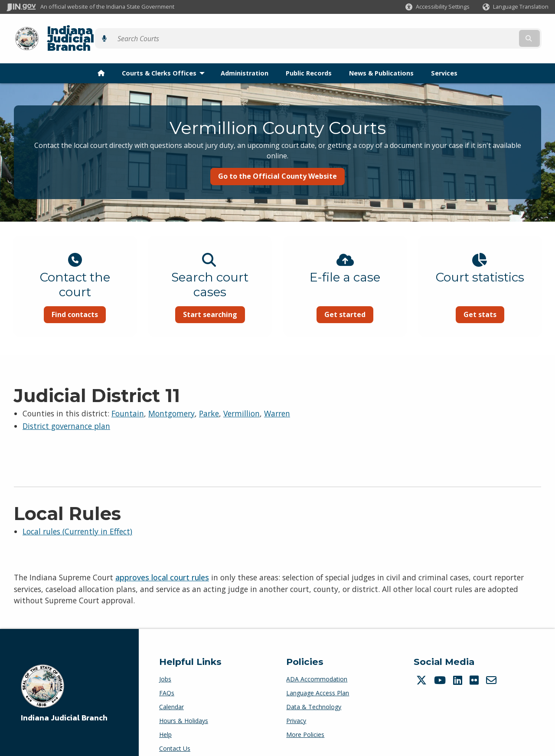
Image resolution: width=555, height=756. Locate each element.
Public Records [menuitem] (309, 58)
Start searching (210, 300)
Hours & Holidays (184, 709)
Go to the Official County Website (277, 161)
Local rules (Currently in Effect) (77, 519)
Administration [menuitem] (245, 58)
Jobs (165, 667)
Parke (209, 401)
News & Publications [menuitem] (381, 58)
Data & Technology (314, 695)
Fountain (128, 401)
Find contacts (75, 300)
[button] (437, 7)
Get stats (480, 300)
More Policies (305, 722)
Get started (345, 300)
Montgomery (171, 401)
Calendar (171, 695)
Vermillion (242, 401)
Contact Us (175, 736)
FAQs (167, 681)
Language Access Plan (318, 681)
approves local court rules (162, 565)
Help (165, 722)
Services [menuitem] (444, 58)
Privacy (296, 709)
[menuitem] (101, 58)
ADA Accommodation (317, 667)
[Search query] (482, 31)
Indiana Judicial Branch (109, 31)
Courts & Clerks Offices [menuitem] (165, 58)
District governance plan (66, 414)
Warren (277, 401)
